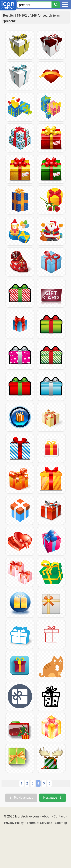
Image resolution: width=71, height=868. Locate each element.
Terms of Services (39, 823)
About (46, 816)
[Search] (56, 5)
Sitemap (61, 823)
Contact (59, 816)
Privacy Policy (14, 823)
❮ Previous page (21, 798)
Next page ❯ (53, 798)
